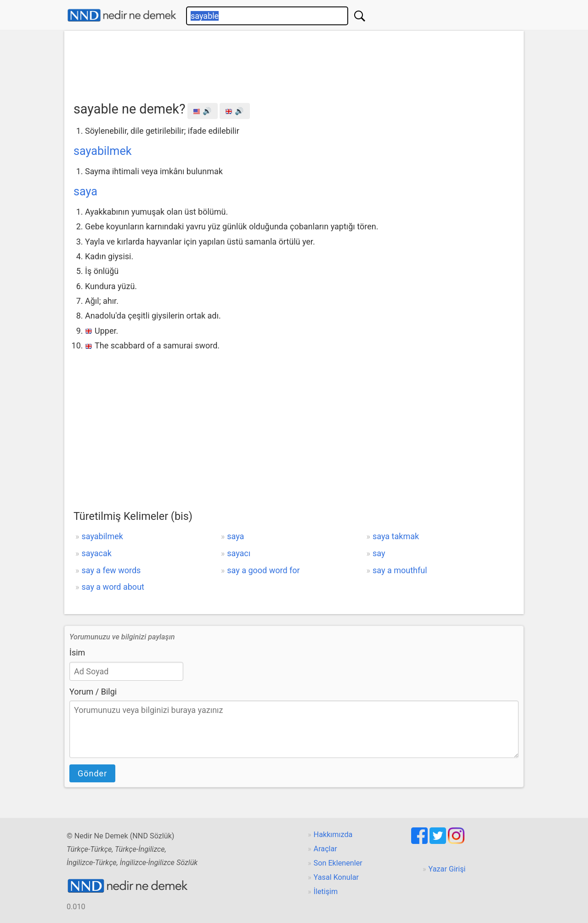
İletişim (326, 892)
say (379, 553)
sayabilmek (103, 151)
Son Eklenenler (338, 863)
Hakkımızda (333, 835)
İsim (77, 652)
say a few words (111, 570)
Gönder (92, 773)
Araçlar (325, 849)
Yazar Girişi (447, 869)
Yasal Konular (336, 877)
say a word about (113, 587)
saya (85, 191)
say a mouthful (400, 570)
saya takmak (396, 536)
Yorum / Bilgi (93, 692)
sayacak (96, 553)
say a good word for (263, 570)
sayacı (239, 553)
